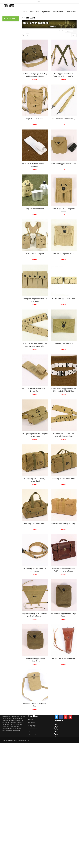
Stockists (32, 723)
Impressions (33, 729)
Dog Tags (32, 726)
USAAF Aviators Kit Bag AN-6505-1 (64, 555)
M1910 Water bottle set (35, 240)
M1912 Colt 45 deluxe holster (64, 690)
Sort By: (62, 62)
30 (74, 67)
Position (68, 63)
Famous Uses (33, 735)
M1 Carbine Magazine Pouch (64, 285)
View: (69, 67)
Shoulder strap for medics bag (64, 150)
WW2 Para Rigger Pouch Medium (64, 195)
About (31, 720)
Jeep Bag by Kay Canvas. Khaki (64, 510)
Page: (23, 67)
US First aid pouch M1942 (64, 375)
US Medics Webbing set (35, 285)
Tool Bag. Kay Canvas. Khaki (35, 555)
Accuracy (32, 732)
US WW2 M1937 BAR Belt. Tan (64, 330)
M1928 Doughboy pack (35, 150)
